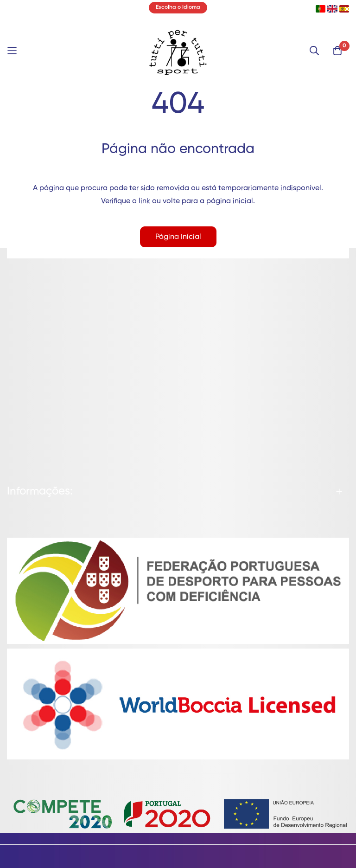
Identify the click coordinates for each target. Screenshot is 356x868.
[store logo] (178, 51)
